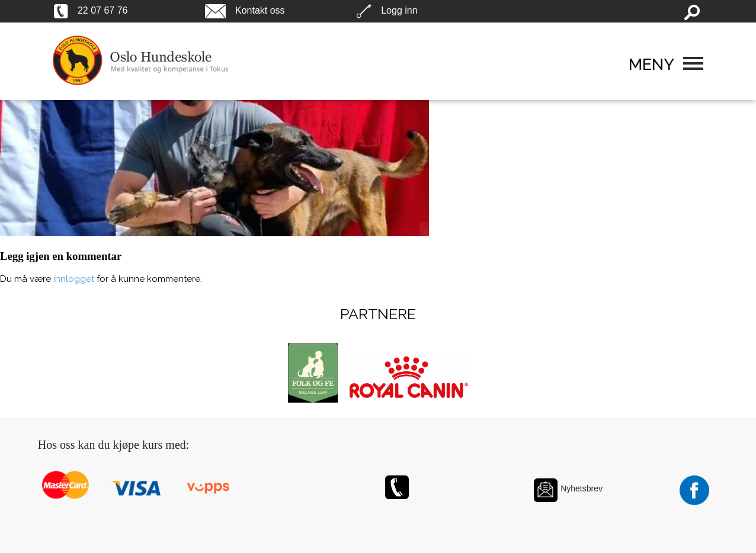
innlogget (74, 279)
